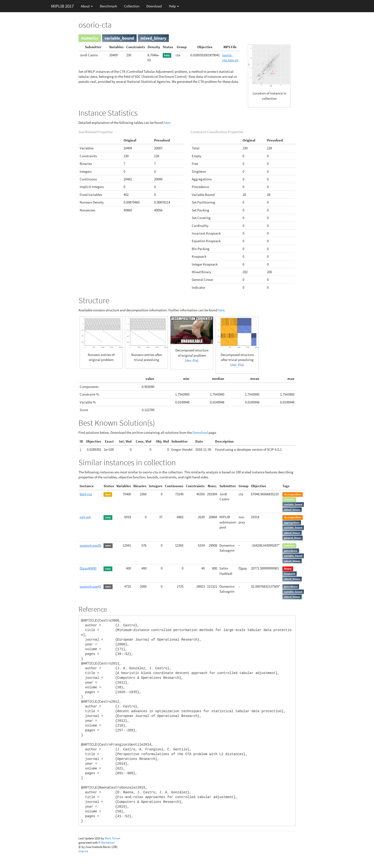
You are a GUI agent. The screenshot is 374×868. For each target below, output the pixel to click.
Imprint (83, 851)
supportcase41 (90, 586)
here (167, 123)
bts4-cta (86, 494)
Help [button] (174, 6)
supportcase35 (90, 545)
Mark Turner (113, 838)
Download (154, 6)
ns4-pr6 (85, 517)
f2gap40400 (88, 568)
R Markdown (107, 843)
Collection (132, 6)
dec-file (192, 360)
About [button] (87, 6)
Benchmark (108, 6)
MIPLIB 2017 (62, 6)
